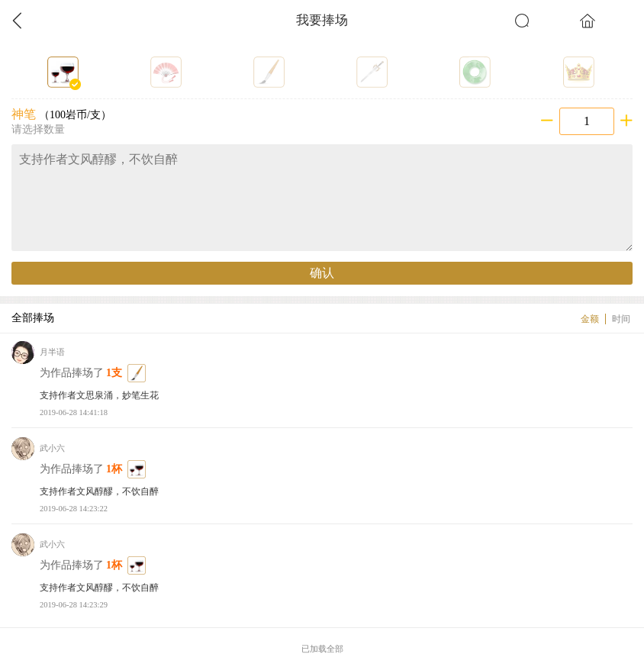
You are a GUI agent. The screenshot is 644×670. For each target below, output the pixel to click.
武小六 (52, 448)
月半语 (52, 352)
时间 (621, 319)
